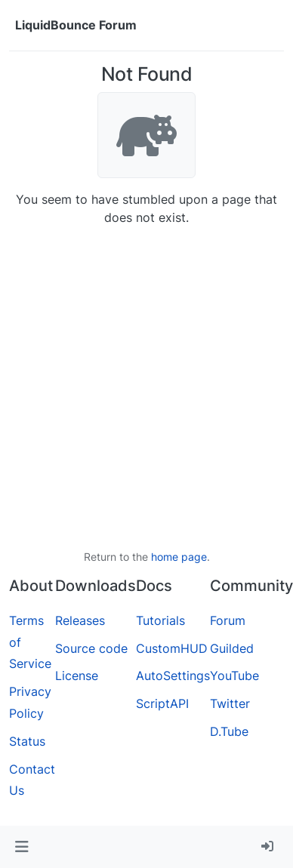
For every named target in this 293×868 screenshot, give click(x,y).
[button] (22, 847)
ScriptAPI (162, 703)
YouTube (234, 676)
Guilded (232, 648)
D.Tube (229, 731)
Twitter (230, 703)
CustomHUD (172, 648)
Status (27, 741)
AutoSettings (173, 676)
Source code (91, 648)
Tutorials (160, 620)
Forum (228, 620)
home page (179, 557)
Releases (80, 620)
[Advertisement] (142, 388)
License (77, 676)
